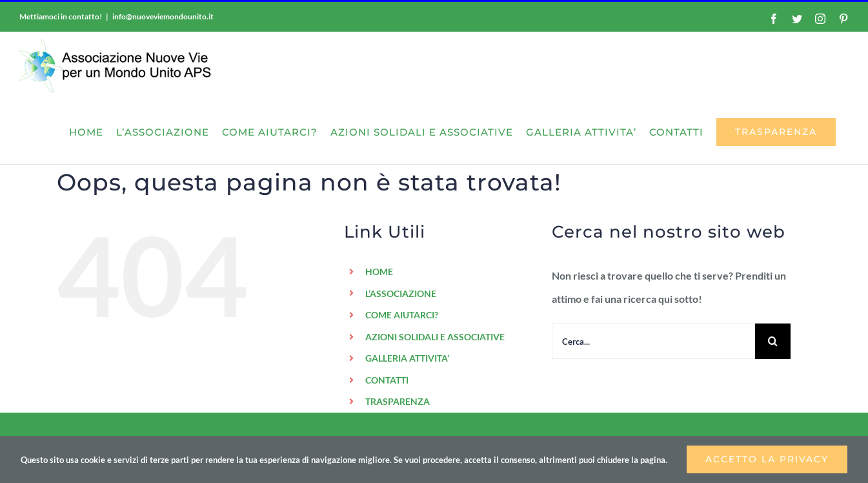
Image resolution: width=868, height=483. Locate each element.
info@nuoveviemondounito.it (163, 16)
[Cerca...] (653, 341)
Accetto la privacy (767, 459)
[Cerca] (773, 341)
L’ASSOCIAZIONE (401, 293)
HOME (379, 272)
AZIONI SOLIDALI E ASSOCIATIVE (435, 337)
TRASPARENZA (398, 401)
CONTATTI (387, 380)
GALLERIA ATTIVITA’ (407, 358)
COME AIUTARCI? (402, 315)
